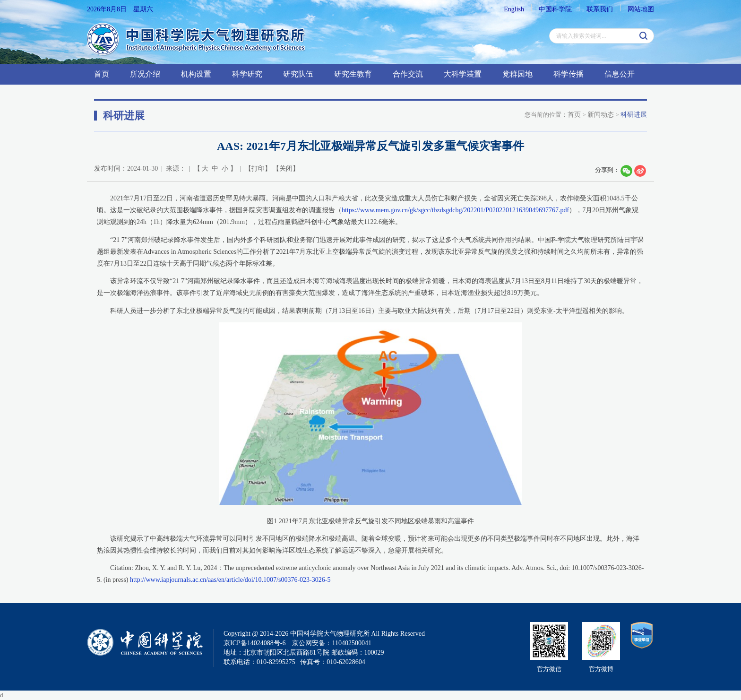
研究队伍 (298, 74)
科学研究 (247, 74)
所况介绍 (145, 74)
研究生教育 (353, 74)
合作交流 (408, 74)
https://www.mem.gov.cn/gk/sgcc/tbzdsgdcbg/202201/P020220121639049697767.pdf (455, 210)
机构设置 (196, 74)
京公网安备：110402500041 (332, 643)
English (514, 9)
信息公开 (620, 74)
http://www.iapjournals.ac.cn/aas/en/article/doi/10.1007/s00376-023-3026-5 (230, 580)
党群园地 (517, 74)
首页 (102, 74)
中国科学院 (555, 9)
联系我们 (600, 9)
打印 (258, 169)
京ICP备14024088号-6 (254, 643)
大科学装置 (463, 74)
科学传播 (569, 74)
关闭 (286, 169)
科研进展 (634, 115)
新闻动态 (601, 115)
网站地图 (641, 9)
